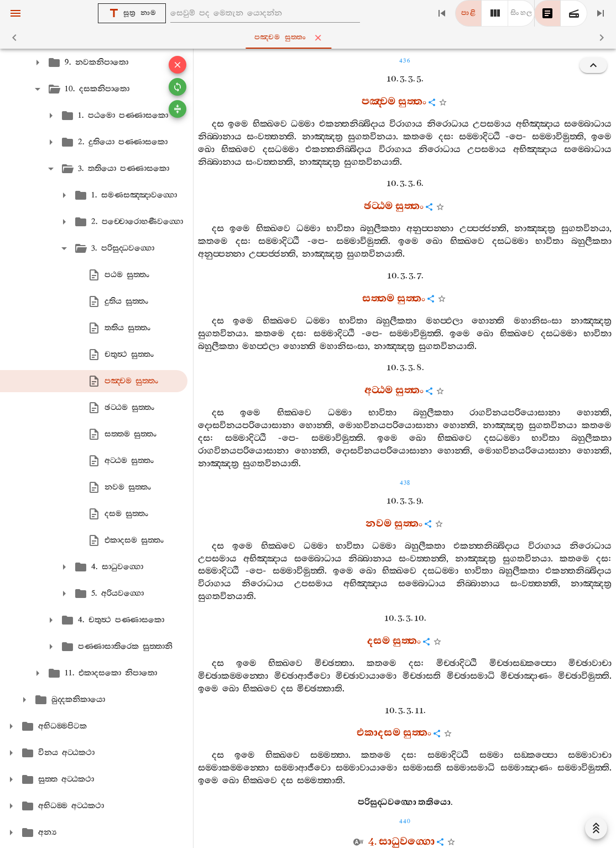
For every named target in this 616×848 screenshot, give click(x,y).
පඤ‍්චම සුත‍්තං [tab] (310, 38)
